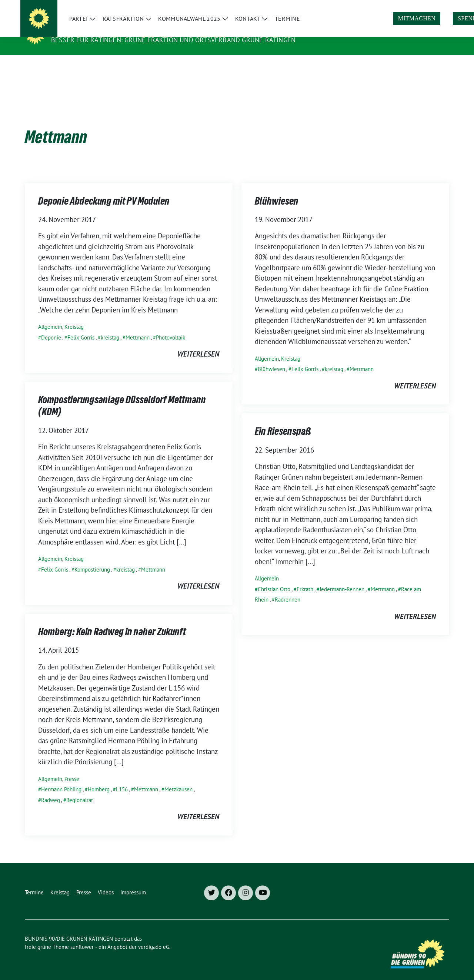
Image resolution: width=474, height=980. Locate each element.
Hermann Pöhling (61, 778)
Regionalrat (80, 789)
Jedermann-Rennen (342, 578)
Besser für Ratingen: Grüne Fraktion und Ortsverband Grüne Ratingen (173, 40)
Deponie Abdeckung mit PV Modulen (104, 191)
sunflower (82, 935)
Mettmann (138, 326)
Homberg (99, 778)
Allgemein (50, 315)
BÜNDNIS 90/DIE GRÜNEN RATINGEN (115, 29)
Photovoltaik (171, 326)
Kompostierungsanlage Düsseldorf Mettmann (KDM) (122, 395)
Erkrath (305, 578)
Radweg (51, 789)
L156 (122, 778)
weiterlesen (198, 342)
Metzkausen (178, 778)
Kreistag (74, 315)
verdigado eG (154, 935)
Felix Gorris (81, 326)
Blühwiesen (277, 191)
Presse (72, 767)
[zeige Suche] (436, 7)
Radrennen (288, 588)
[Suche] (425, 7)
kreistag (110, 326)
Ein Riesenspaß (283, 421)
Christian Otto (274, 578)
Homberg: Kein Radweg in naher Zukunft (112, 622)
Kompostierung (92, 558)
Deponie (51, 326)
